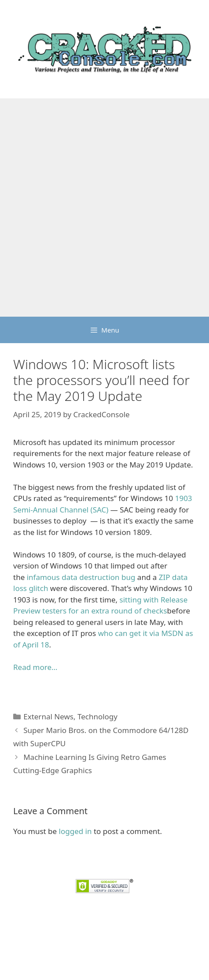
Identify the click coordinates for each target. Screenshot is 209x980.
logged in (75, 831)
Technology (97, 716)
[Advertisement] (104, 208)
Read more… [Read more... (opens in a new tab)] (35, 667)
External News (48, 716)
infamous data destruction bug (81, 577)
